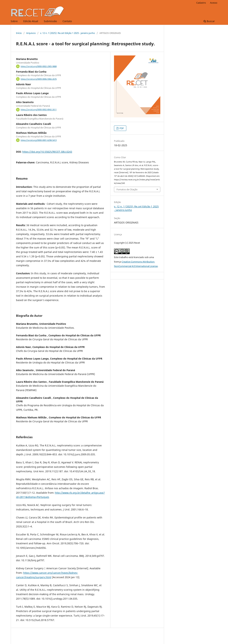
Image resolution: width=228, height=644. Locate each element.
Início (19, 33)
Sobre (14, 21)
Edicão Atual (31, 21)
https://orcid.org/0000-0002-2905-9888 (39, 66)
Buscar (209, 21)
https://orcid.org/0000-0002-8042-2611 (39, 110)
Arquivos (31, 33)
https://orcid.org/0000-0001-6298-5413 (39, 140)
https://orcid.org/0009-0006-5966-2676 (39, 79)
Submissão (50, 21)
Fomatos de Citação (127, 189)
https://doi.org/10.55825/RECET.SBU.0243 (47, 152)
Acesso (214, 3)
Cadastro (201, 3)
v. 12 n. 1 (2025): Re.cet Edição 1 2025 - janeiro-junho (68, 33)
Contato (67, 21)
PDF (121, 128)
